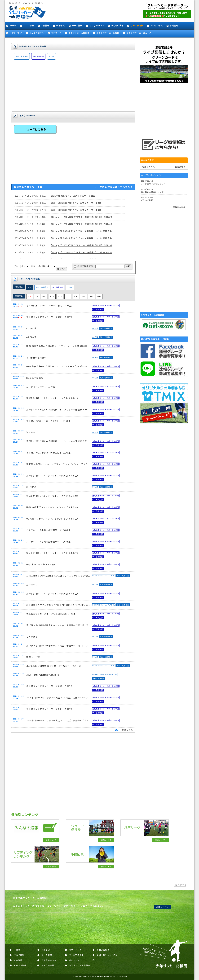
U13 (83, 296)
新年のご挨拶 (147, 200)
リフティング (16, 33)
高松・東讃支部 (22, 56)
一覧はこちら (126, 730)
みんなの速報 (117, 26)
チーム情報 (77, 26)
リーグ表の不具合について (153, 184)
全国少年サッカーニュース (139, 33)
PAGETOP (180, 885)
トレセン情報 (156, 26)
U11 (52, 296)
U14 (91, 296)
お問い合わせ (163, 907)
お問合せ (174, 26)
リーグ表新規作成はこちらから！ (114, 187)
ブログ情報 (29, 26)
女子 (76, 296)
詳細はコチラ (51, 840)
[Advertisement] (164, 109)
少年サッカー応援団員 (79, 33)
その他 (51, 56)
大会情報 (45, 26)
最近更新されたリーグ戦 (28, 187)
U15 (68, 296)
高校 (99, 296)
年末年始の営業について (152, 192)
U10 (44, 296)
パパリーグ (56, 33)
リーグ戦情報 (137, 26)
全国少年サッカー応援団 (108, 33)
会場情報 (61, 26)
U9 (37, 296)
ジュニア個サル (37, 33)
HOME (13, 26)
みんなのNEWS (97, 26)
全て (30, 287)
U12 (60, 296)
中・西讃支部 (38, 56)
